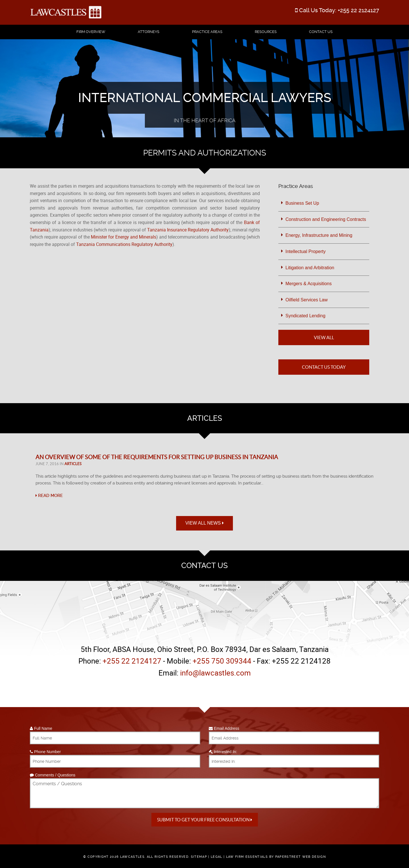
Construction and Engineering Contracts (326, 219)
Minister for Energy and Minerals (124, 237)
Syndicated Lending (305, 316)
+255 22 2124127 (358, 10)
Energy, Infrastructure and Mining (319, 235)
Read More (49, 496)
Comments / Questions (53, 775)
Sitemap (199, 857)
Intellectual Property (305, 251)
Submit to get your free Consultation (205, 820)
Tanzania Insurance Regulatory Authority (188, 230)
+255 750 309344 (222, 661)
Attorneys (149, 32)
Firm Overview (91, 32)
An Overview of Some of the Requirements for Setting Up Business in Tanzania (157, 457)
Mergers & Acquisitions (309, 284)
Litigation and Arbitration (310, 268)
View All (324, 337)
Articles (73, 464)
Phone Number (45, 752)
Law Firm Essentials (247, 857)
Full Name (41, 728)
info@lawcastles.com (215, 673)
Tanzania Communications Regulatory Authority (124, 244)
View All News (204, 523)
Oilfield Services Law (307, 300)
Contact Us (321, 32)
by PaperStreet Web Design (298, 857)
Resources (266, 32)
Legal (217, 857)
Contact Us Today (324, 367)
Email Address (224, 728)
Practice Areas (207, 32)
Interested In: (223, 752)
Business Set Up (302, 203)
